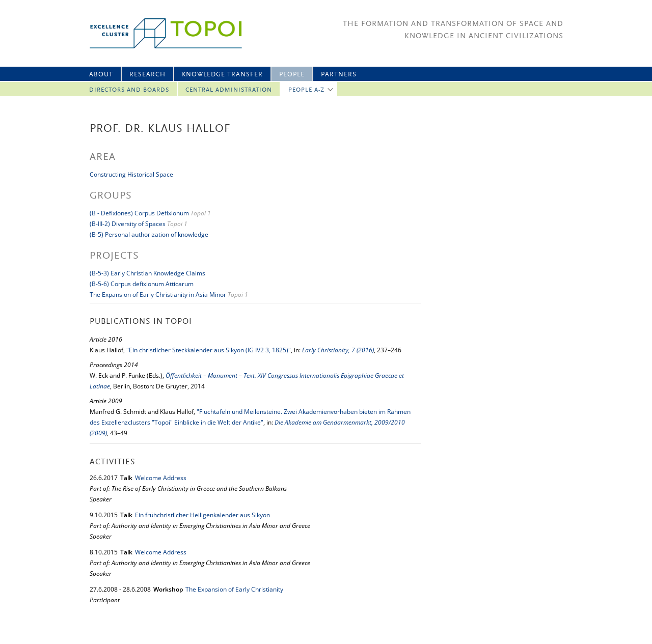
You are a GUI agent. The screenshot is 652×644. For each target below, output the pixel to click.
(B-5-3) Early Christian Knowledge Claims (147, 273)
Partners (339, 75)
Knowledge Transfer (222, 75)
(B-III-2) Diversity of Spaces (128, 224)
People (292, 75)
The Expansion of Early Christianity (234, 589)
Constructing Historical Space (131, 174)
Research (147, 75)
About (101, 75)
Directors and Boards (129, 90)
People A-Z (306, 90)
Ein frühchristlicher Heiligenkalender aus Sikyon (202, 515)
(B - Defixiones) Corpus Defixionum (139, 213)
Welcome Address (161, 478)
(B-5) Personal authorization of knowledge (149, 234)
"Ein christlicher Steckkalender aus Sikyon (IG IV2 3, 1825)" (209, 350)
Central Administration (229, 90)
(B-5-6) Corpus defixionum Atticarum (142, 284)
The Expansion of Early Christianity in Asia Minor (158, 295)
